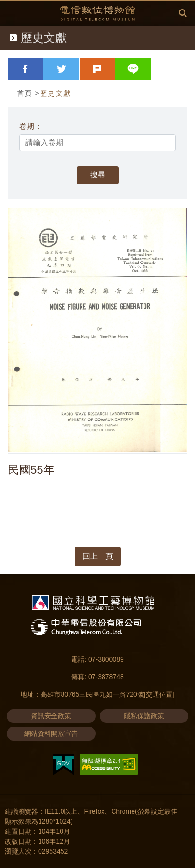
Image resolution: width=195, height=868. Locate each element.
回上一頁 (98, 556)
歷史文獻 (56, 93)
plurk (115, 69)
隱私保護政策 (144, 716)
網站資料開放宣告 (51, 733)
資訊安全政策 (51, 716)
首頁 (25, 93)
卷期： (31, 127)
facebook (43, 69)
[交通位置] (159, 694)
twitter (79, 69)
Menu (12, 12)
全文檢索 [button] (183, 13)
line (151, 69)
